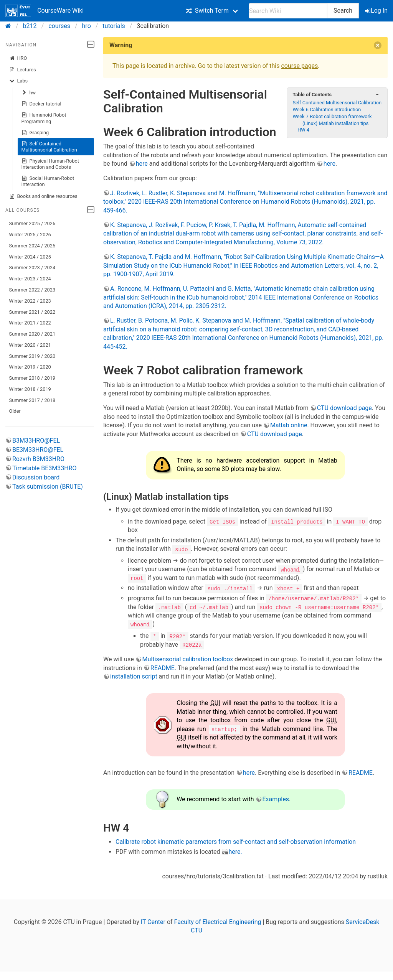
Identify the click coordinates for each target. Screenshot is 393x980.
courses (59, 26)
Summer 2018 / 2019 (32, 378)
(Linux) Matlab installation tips (335, 123)
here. (235, 851)
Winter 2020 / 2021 (30, 345)
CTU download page (344, 408)
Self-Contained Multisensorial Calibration (49, 147)
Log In (377, 11)
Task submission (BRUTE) (48, 487)
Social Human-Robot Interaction (48, 181)
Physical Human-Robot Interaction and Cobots (50, 164)
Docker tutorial (41, 104)
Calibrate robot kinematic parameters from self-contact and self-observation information (236, 841)
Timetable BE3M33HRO (45, 468)
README (163, 667)
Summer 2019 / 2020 (32, 356)
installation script (134, 676)
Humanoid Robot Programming (44, 118)
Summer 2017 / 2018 (32, 400)
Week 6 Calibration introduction (327, 110)
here (142, 164)
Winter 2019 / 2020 (30, 367)
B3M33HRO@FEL (36, 441)
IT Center (153, 921)
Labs (18, 81)
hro (87, 26)
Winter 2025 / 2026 (30, 235)
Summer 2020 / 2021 (32, 334)
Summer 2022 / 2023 (32, 290)
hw (29, 93)
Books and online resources (43, 196)
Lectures (23, 70)
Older (15, 411)
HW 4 (303, 130)
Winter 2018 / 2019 (30, 389)
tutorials (114, 26)
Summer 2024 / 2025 (32, 246)
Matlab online (289, 425)
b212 (30, 26)
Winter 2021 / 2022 (30, 323)
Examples (276, 798)
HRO (18, 58)
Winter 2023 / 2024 (30, 279)
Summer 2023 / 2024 (32, 268)
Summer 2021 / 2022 (32, 312)
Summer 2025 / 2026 (32, 223)
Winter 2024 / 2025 (30, 257)
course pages (299, 66)
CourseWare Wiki (45, 11)
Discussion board (36, 477)
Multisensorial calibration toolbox (188, 658)
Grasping (35, 133)
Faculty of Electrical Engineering (218, 921)
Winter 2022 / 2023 (30, 301)
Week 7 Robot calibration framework (332, 116)
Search (343, 11)
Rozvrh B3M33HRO (38, 459)
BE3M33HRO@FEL (38, 450)
